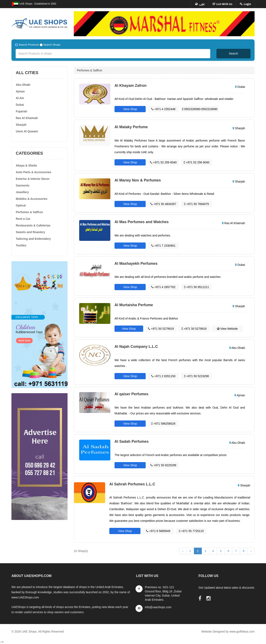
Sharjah (21, 125)
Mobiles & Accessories (32, 199)
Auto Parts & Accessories (34, 172)
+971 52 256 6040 (163, 162)
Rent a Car (23, 219)
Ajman (20, 91)
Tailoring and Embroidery (33, 239)
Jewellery (22, 192)
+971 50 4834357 (163, 204)
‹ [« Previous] (183, 551)
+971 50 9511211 (196, 287)
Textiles (21, 245)
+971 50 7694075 (196, 204)
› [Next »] (251, 551)
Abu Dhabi (23, 85)
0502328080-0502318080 (200, 109)
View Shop (130, 109)
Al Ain (20, 98)
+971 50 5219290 (196, 376)
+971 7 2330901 (163, 246)
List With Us (224, 4)
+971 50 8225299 (163, 465)
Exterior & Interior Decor (33, 179)
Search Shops (52, 45)
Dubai (20, 105)
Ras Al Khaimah (27, 118)
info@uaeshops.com (158, 607)
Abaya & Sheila (26, 165)
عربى (202, 4)
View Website (227, 329)
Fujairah (21, 111)
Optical (21, 205)
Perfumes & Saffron (29, 212)
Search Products (29, 45)
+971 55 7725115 (191, 531)
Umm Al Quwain (27, 131)
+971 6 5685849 (158, 531)
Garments (23, 185)
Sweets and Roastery (30, 232)
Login (247, 4)
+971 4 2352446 (163, 109)
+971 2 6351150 (163, 376)
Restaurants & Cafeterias (33, 225)
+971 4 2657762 (163, 287)
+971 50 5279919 (161, 329)
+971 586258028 (163, 424)
